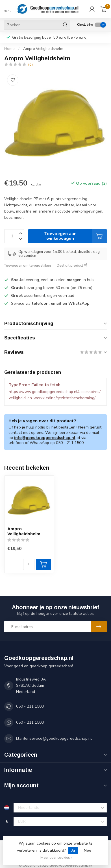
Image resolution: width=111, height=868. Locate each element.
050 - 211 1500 (30, 706)
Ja (73, 850)
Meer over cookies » (56, 857)
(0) (31, 64)
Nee (88, 850)
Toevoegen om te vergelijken (28, 265)
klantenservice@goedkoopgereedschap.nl (54, 738)
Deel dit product (72, 265)
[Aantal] (29, 564)
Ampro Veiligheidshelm (43, 49)
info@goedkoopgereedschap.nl (45, 438)
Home (9, 49)
